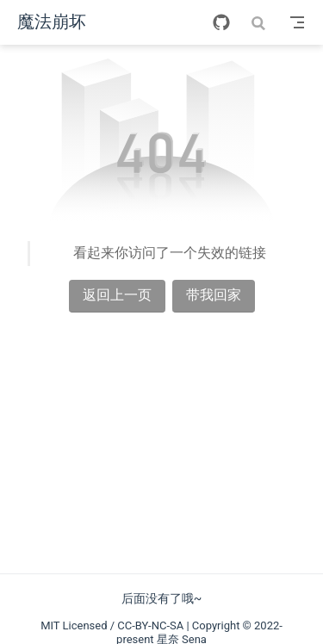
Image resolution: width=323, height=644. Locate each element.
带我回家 (214, 295)
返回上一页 (117, 295)
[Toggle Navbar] (297, 22)
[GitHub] (221, 22)
